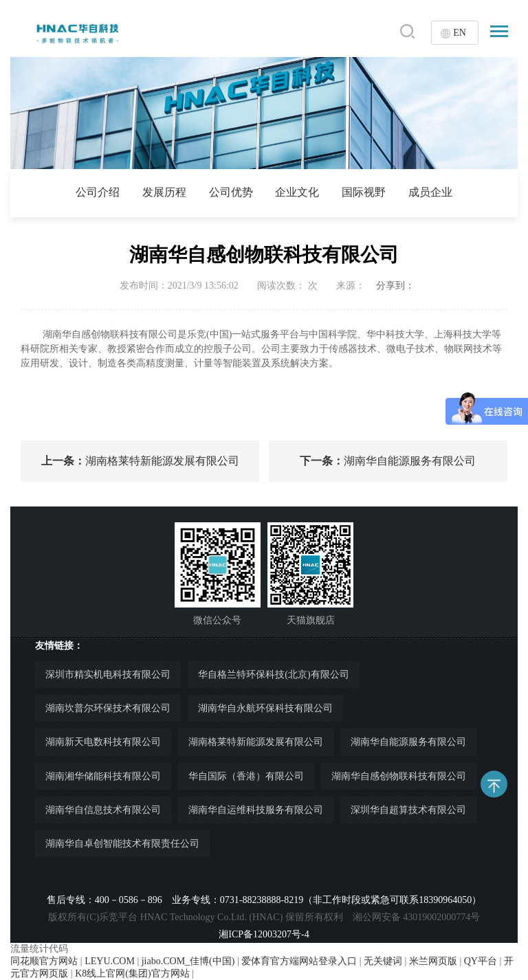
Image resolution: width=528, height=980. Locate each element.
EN (460, 33)
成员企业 (430, 192)
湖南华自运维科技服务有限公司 (256, 810)
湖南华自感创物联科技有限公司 (399, 776)
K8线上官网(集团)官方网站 (132, 973)
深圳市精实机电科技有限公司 (108, 675)
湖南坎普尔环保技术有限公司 (108, 708)
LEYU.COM (110, 961)
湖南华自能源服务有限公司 (388, 461)
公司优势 (231, 192)
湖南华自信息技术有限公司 (103, 810)
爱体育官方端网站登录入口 (299, 961)
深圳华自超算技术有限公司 (408, 810)
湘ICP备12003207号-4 (264, 934)
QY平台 (481, 961)
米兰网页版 (433, 961)
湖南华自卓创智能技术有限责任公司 (122, 844)
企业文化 (297, 192)
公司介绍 (98, 192)
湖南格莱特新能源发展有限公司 (140, 461)
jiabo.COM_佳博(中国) (188, 961)
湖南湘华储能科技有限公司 (103, 776)
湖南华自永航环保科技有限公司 (265, 708)
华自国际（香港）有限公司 (246, 776)
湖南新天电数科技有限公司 (103, 742)
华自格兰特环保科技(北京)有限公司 (273, 675)
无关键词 (383, 961)
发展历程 (164, 192)
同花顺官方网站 (44, 961)
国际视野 (364, 192)
